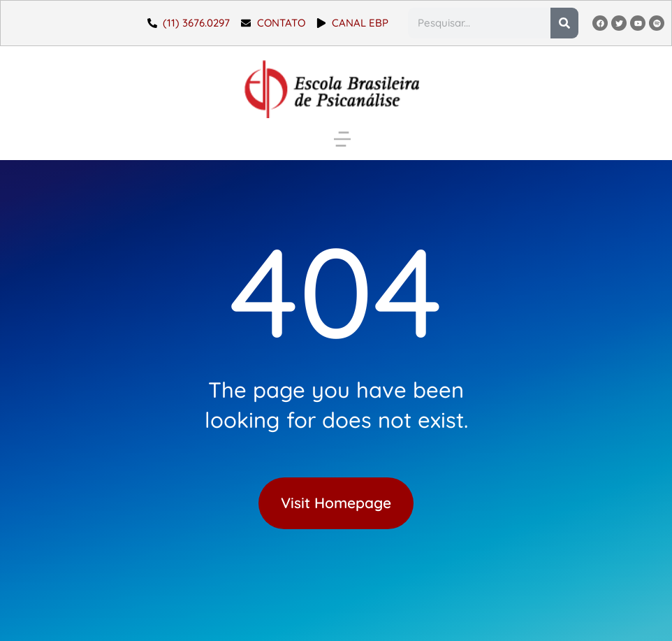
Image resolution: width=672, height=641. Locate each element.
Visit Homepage (336, 503)
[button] (342, 139)
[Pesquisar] (564, 23)
